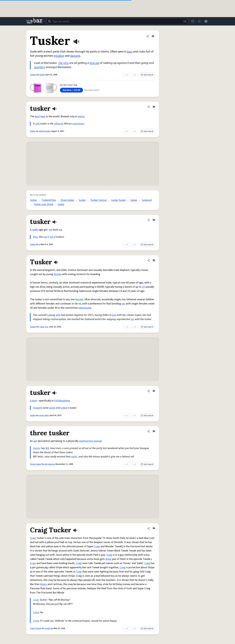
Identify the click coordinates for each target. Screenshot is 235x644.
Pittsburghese (62, 401)
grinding (59, 56)
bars (130, 52)
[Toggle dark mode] (199, 21)
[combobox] (117, 21)
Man (35, 237)
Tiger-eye (44, 327)
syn (50, 230)
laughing (40, 67)
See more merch (92, 90)
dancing (75, 56)
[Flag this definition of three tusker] (154, 431)
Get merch (147, 75)
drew (108, 559)
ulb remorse (50, 464)
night (74, 457)
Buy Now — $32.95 (71, 90)
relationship (85, 308)
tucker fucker (118, 200)
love (114, 315)
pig (60, 230)
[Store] (193, 21)
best (37, 116)
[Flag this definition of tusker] (154, 107)
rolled (64, 408)
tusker (33, 131)
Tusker (33, 75)
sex (123, 304)
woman (98, 441)
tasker (134, 200)
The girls (63, 63)
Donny (36, 448)
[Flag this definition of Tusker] (153, 36)
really (35, 230)
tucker (82, 200)
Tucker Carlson (98, 200)
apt (35, 441)
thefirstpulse (45, 131)
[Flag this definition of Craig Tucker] (154, 528)
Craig (33, 538)
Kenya (81, 116)
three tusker (67, 200)
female (58, 274)
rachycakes (44, 415)
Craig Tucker (36, 628)
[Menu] (206, 21)
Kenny (43, 584)
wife (58, 315)
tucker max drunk (44, 204)
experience (78, 124)
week (52, 408)
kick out (94, 63)
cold (37, 124)
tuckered (147, 200)
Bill (47, 448)
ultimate (59, 124)
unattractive (86, 441)
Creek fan (49, 628)
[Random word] (185, 21)
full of (53, 237)
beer (43, 116)
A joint (33, 401)
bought (38, 408)
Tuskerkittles (49, 200)
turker (61, 204)
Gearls (42, 75)
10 (143, 287)
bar (45, 237)
